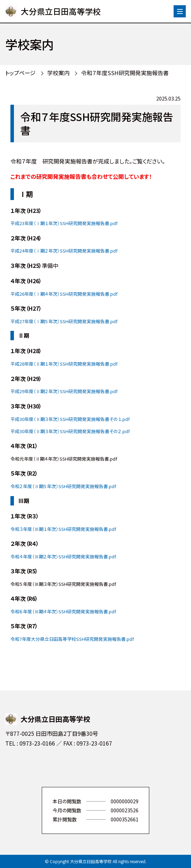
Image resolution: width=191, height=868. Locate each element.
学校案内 (58, 73)
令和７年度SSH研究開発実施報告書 (125, 73)
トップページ (20, 73)
